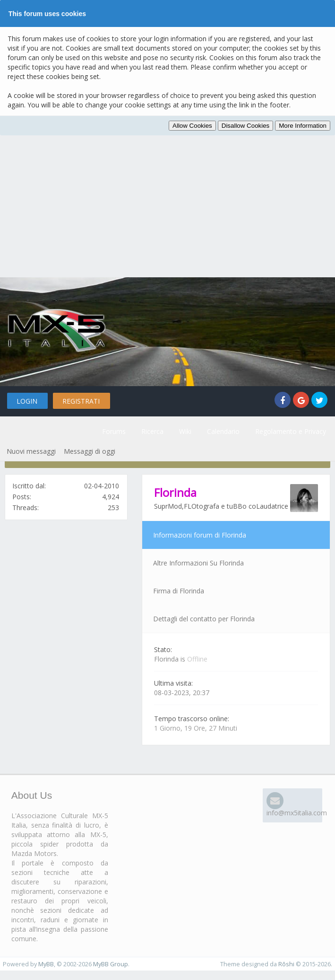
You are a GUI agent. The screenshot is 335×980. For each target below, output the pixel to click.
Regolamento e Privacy (291, 431)
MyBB (46, 964)
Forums (114, 431)
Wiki (185, 431)
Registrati (81, 401)
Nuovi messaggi (31, 451)
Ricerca (152, 431)
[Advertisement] (167, 206)
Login (27, 401)
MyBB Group (111, 964)
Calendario (223, 431)
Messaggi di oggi (90, 451)
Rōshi (286, 964)
